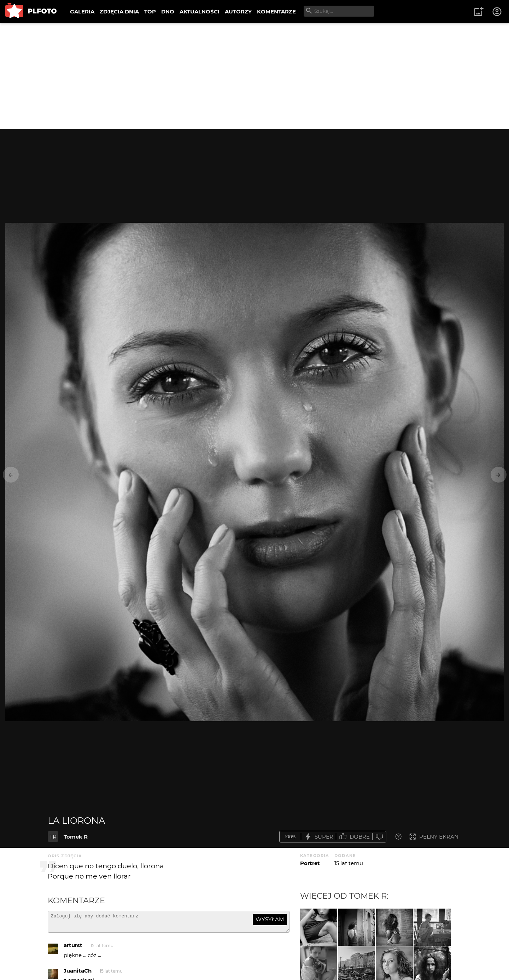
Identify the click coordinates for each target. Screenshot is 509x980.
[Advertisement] (255, 76)
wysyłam (270, 919)
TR (53, 837)
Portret (310, 863)
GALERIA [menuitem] (82, 11)
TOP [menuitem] (150, 11)
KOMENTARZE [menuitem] (276, 11)
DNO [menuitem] (168, 11)
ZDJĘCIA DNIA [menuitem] (119, 11)
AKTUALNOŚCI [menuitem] (200, 11)
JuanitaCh (78, 974)
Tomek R (76, 837)
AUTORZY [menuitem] (238, 11)
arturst (73, 948)
